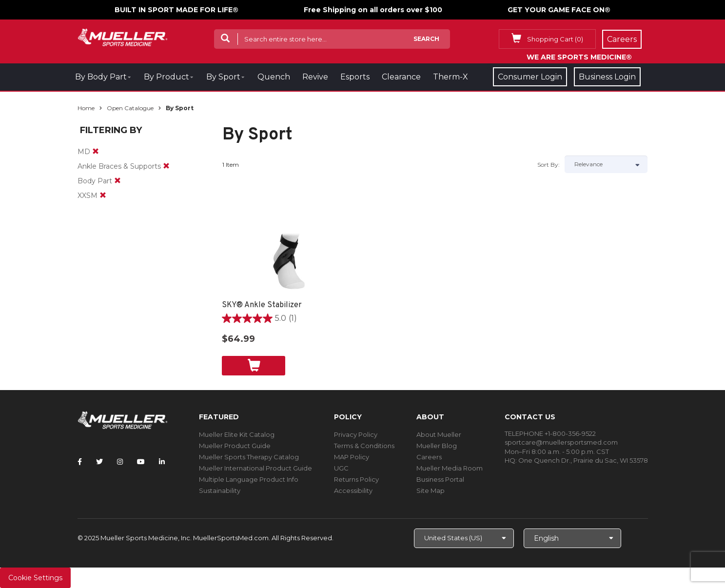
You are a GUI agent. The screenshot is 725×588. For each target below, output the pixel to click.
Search (426, 39)
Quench (274, 77)
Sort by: (549, 165)
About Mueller (439, 434)
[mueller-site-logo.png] (123, 36)
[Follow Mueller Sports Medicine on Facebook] (80, 462)
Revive (315, 77)
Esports (355, 77)
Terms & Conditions (364, 446)
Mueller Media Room (450, 468)
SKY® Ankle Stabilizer (262, 305)
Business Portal (440, 479)
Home (86, 108)
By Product (167, 77)
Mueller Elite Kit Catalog (237, 434)
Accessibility (353, 490)
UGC (341, 468)
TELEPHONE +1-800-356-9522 (550, 433)
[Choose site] (464, 538)
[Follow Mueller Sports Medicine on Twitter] (99, 462)
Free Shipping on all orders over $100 (373, 10)
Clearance (401, 77)
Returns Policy (356, 479)
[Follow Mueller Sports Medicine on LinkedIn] (162, 462)
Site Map (431, 490)
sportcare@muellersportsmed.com (561, 442)
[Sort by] (606, 164)
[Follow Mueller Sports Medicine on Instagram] (120, 462)
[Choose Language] (572, 538)
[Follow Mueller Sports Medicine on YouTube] (141, 462)
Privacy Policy (356, 434)
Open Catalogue (130, 108)
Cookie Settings (35, 578)
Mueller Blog (437, 446)
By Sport (223, 77)
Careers (429, 457)
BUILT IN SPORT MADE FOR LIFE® (176, 10)
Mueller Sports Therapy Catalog (249, 457)
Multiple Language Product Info (249, 479)
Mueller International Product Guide (255, 468)
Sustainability (220, 490)
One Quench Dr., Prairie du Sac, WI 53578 (583, 460)
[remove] (96, 152)
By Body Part (101, 77)
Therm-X (451, 77)
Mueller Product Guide (235, 446)
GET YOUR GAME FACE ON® (559, 10)
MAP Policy (352, 457)
